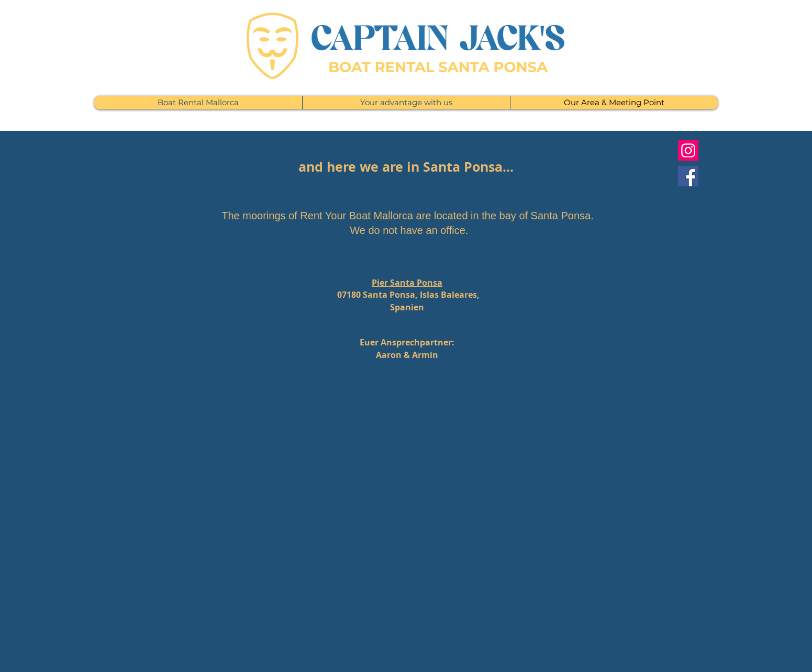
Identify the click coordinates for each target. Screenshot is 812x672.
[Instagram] (688, 150)
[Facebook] (688, 176)
